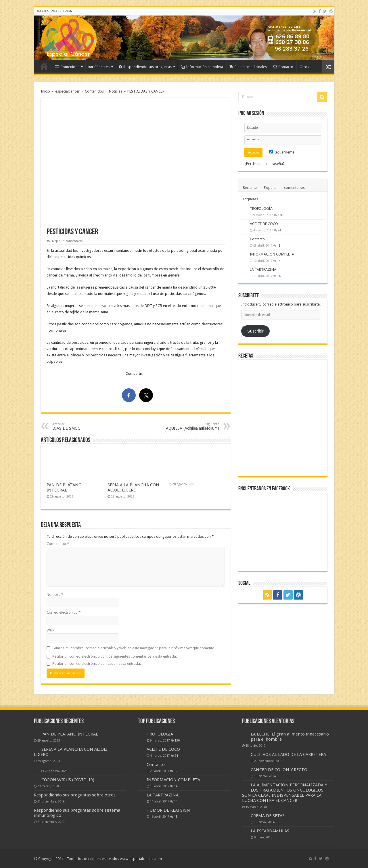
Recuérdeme (282, 152)
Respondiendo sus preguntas (145, 67)
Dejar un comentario (67, 241)
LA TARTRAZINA (263, 269)
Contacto (283, 67)
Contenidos (67, 67)
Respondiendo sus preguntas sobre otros (75, 795)
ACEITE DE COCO (264, 224)
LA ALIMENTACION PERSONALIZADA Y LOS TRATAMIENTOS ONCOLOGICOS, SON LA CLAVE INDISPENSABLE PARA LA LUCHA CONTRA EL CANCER (284, 793)
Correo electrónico (64, 612)
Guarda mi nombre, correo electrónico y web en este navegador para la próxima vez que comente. (134, 648)
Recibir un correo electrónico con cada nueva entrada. (97, 664)
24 (279, 230)
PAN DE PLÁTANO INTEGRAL (64, 487)
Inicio (44, 66)
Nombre (55, 595)
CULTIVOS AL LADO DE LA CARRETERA (288, 754)
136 (280, 215)
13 (176, 817)
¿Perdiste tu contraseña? (264, 164)
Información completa (202, 67)
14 (279, 261)
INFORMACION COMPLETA (272, 254)
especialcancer (67, 91)
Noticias (116, 91)
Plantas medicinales (248, 67)
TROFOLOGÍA (261, 209)
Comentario (58, 544)
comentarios (294, 188)
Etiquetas (250, 199)
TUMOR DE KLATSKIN (168, 810)
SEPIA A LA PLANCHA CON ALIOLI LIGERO (133, 487)
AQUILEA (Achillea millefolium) (190, 426)
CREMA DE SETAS (268, 816)
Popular (270, 188)
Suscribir (255, 331)
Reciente (250, 188)
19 (279, 245)
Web (50, 630)
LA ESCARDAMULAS (270, 831)
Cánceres (99, 67)
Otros (304, 67)
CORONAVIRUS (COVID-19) (68, 780)
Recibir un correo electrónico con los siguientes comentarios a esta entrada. (115, 656)
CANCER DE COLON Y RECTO (279, 770)
